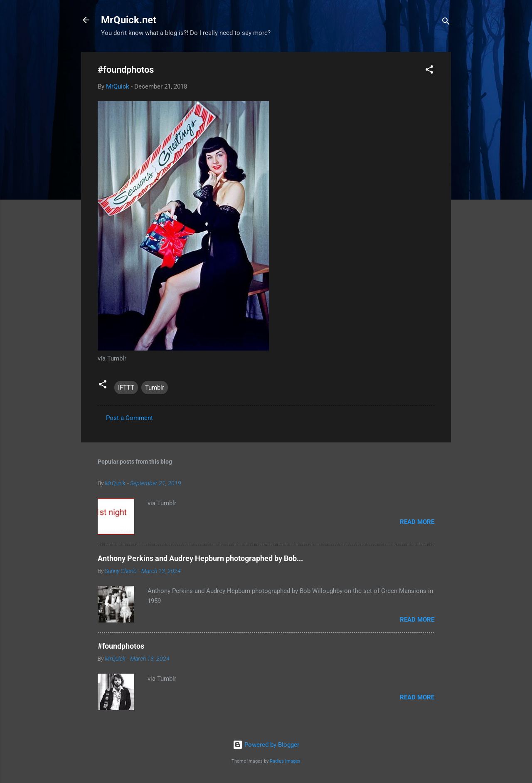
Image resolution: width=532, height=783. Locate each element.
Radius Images (285, 761)
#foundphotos (121, 646)
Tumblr (155, 388)
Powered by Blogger (266, 745)
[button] (429, 71)
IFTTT (126, 388)
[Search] (446, 23)
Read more (417, 522)
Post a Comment (129, 418)
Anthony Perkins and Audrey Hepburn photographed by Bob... (200, 558)
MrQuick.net (129, 20)
